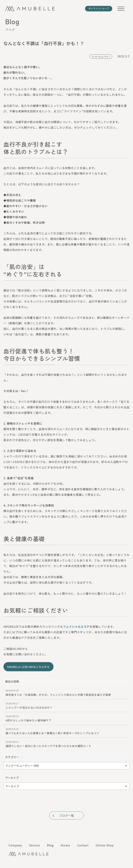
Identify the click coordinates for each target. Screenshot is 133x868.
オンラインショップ (99, 8)
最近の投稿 (12, 681)
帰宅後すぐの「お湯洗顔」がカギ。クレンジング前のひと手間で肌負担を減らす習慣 (66, 693)
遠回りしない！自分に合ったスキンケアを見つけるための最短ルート (66, 744)
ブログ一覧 (63, 815)
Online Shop (105, 845)
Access (65, 845)
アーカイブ (12, 778)
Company (15, 845)
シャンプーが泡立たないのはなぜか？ (66, 705)
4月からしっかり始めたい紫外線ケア (66, 718)
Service (34, 845)
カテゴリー (12, 757)
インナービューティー (101, 57)
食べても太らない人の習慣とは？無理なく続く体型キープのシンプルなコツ (66, 731)
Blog (50, 845)
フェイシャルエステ (76, 626)
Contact (83, 845)
